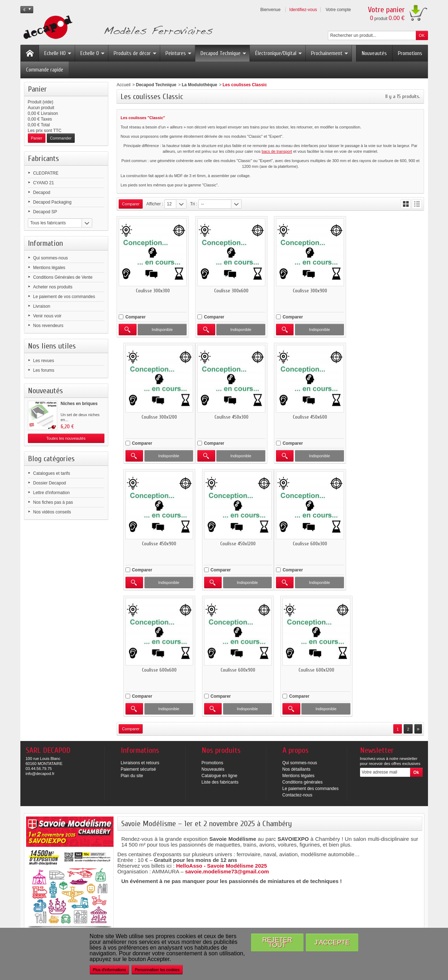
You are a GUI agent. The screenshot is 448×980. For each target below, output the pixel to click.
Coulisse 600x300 (153, 543)
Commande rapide (45, 70)
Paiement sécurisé (139, 643)
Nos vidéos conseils (52, 512)
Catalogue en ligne (220, 649)
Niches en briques (79, 404)
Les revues (44, 361)
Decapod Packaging (52, 202)
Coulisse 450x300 (152, 417)
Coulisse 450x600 (231, 417)
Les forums (44, 370)
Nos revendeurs (48, 326)
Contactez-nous (297, 668)
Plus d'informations (110, 970)
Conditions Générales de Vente (63, 277)
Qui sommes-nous (51, 258)
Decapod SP (45, 212)
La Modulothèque (199, 85)
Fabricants (43, 159)
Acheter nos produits (53, 287)
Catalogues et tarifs (52, 473)
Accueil (124, 85)
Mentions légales (49, 268)
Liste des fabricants (220, 655)
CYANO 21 (44, 183)
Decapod (42, 192)
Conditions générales (303, 655)
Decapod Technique (224, 53)
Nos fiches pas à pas (53, 502)
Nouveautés (374, 53)
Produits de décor (135, 53)
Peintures (179, 53)
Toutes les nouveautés (66, 438)
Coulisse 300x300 (152, 290)
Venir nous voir (47, 316)
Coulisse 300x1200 (388, 290)
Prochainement (330, 53)
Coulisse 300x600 (231, 290)
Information (45, 243)
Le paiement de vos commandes (64, 297)
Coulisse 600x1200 (388, 543)
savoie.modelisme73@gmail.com (227, 745)
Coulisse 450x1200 (388, 417)
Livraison (42, 306)
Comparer (136, 317)
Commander (61, 138)
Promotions (410, 53)
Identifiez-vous (303, 10)
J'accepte (332, 942)
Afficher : (155, 204)
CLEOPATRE (46, 173)
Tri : (194, 204)
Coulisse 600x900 (310, 543)
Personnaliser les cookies (157, 970)
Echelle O (93, 53)
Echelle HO (58, 53)
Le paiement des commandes (311, 662)
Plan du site (132, 649)
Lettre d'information (51, 493)
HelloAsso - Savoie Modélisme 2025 (221, 739)
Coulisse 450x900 (310, 417)
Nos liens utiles (52, 346)
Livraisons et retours (140, 636)
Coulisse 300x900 (310, 290)
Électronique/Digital (279, 53)
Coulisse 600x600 (231, 543)
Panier (37, 89)
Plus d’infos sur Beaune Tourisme (160, 884)
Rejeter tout (277, 942)
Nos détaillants (297, 643)
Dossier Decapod (50, 483)
